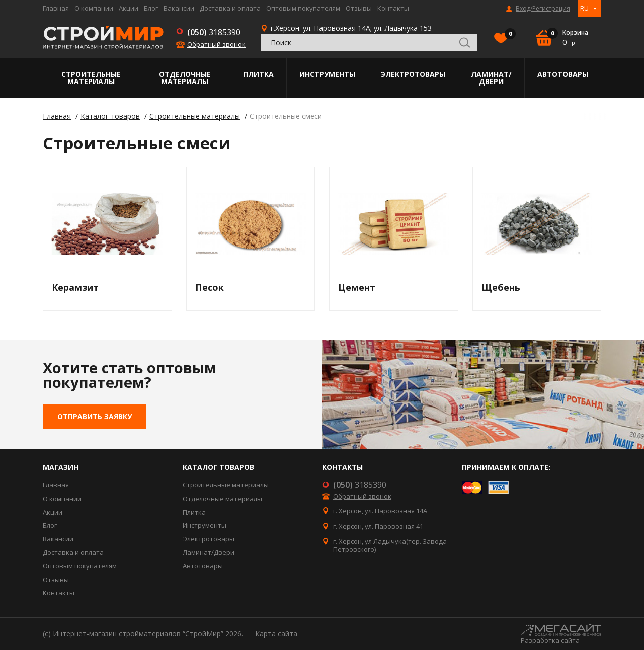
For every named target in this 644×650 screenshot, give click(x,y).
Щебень (501, 287)
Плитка (258, 74)
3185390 (214, 32)
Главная (56, 8)
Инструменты (327, 74)
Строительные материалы (91, 78)
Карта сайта (276, 634)
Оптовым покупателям (303, 8)
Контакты (393, 8)
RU (584, 8)
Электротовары (413, 74)
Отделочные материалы (185, 78)
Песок (210, 287)
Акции (129, 8)
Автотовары (563, 74)
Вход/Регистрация (543, 9)
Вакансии (179, 8)
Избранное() (508, 35)
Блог (151, 8)
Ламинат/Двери (491, 78)
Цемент (357, 287)
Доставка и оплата (230, 8)
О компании (94, 8)
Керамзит (75, 287)
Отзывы (359, 8)
